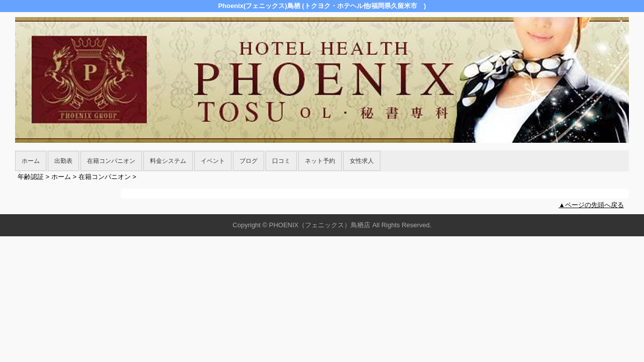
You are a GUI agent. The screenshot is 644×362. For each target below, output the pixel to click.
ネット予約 (320, 161)
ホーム (31, 161)
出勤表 (63, 161)
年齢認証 (31, 177)
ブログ (249, 161)
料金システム (168, 161)
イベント (213, 161)
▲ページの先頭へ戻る (591, 205)
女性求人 (362, 161)
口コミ (281, 161)
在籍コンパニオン (111, 161)
